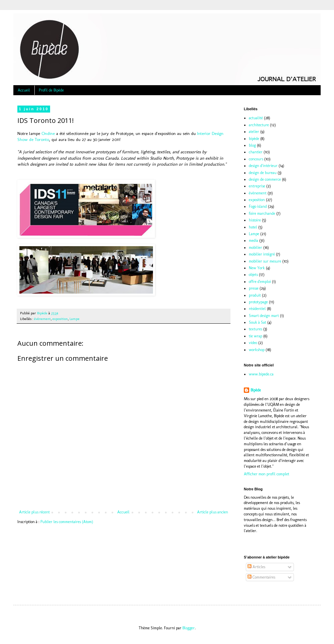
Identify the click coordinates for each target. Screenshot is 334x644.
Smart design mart (264, 316)
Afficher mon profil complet (267, 474)
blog (252, 145)
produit (255, 295)
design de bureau (263, 173)
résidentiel (257, 309)
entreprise (257, 186)
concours (256, 159)
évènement (42, 319)
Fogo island (258, 206)
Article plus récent (34, 512)
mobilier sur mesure (265, 261)
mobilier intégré (262, 254)
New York (257, 268)
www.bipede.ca (261, 374)
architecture (259, 125)
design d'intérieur (263, 166)
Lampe (74, 319)
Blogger (189, 628)
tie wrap (256, 336)
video (253, 343)
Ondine (48, 133)
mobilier (256, 248)
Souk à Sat (258, 322)
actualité (256, 118)
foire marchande (262, 213)
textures (256, 329)
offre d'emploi (260, 282)
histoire (255, 220)
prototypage (258, 302)
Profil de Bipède (51, 90)
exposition (60, 319)
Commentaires (261, 577)
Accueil (24, 90)
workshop (257, 350)
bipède (254, 139)
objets (253, 275)
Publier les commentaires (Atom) (67, 522)
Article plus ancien (213, 512)
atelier (254, 132)
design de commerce (265, 179)
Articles (256, 567)
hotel (253, 227)
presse (254, 288)
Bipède (256, 390)
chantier (256, 152)
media (254, 240)
